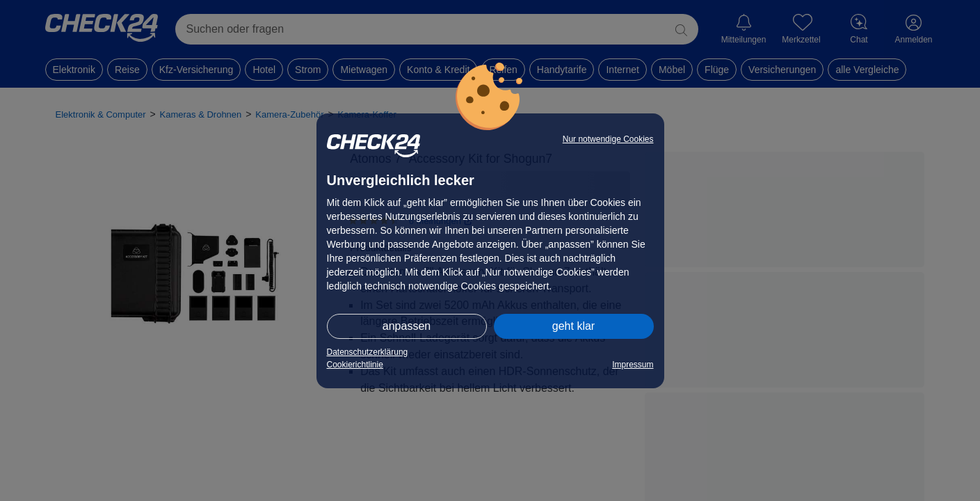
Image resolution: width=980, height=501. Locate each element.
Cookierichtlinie (355, 365)
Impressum (633, 365)
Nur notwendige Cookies (608, 139)
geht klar (573, 326)
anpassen (407, 326)
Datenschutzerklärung (368, 352)
